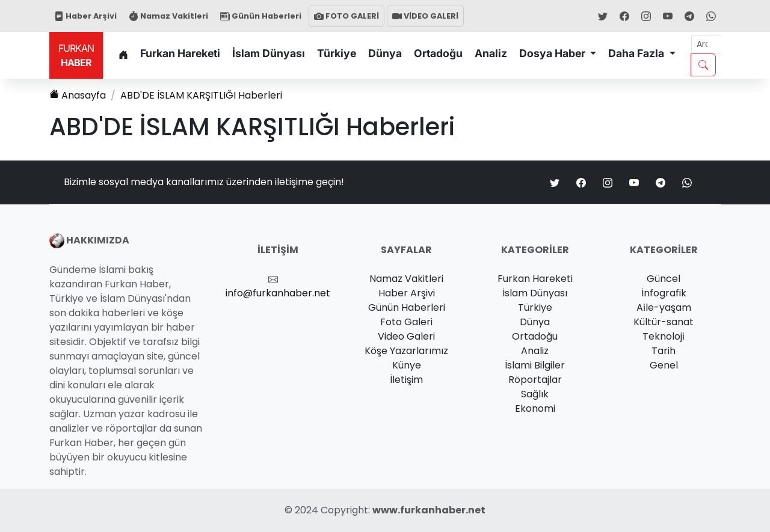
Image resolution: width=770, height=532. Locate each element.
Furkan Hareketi (180, 53)
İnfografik (664, 293)
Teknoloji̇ (664, 336)
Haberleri (201, 95)
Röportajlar (535, 380)
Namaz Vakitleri (168, 16)
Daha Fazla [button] (637, 53)
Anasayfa (78, 95)
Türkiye (337, 53)
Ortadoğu (438, 53)
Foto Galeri (406, 322)
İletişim (406, 380)
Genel (664, 365)
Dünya (385, 53)
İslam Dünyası (269, 53)
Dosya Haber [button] (553, 53)
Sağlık (535, 394)
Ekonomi (535, 408)
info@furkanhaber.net (278, 293)
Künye (407, 365)
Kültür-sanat (664, 322)
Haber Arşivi (85, 16)
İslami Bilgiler (535, 365)
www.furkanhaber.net (429, 510)
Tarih (664, 351)
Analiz (491, 53)
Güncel (664, 279)
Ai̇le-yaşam (664, 307)
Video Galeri (406, 336)
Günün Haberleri (261, 16)
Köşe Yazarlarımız (406, 351)
